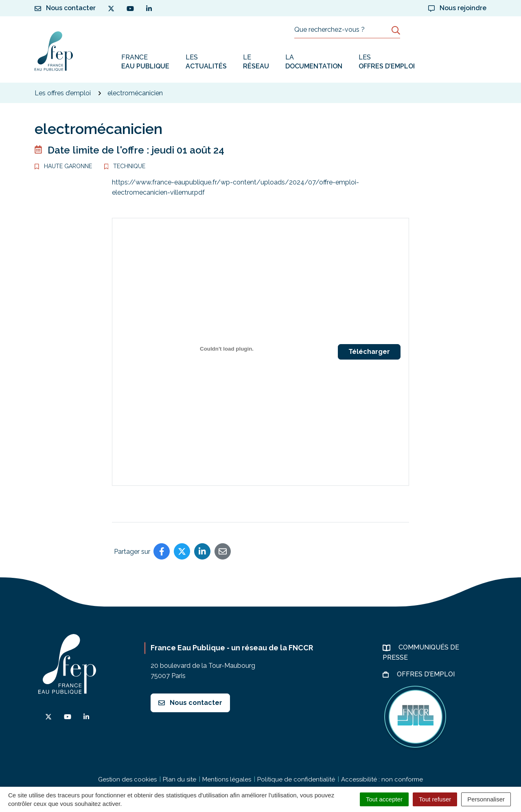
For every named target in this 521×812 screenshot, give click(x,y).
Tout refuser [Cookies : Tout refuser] (435, 799)
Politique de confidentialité (296, 779)
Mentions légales (227, 779)
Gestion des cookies (127, 779)
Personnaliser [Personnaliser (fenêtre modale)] (486, 799)
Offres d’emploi (427, 674)
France (145, 62)
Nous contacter (190, 703)
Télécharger (369, 352)
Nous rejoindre (457, 8)
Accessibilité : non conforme (382, 779)
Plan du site (180, 779)
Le (256, 62)
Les (206, 62)
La (314, 62)
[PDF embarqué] (227, 349)
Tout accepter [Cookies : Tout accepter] (384, 799)
